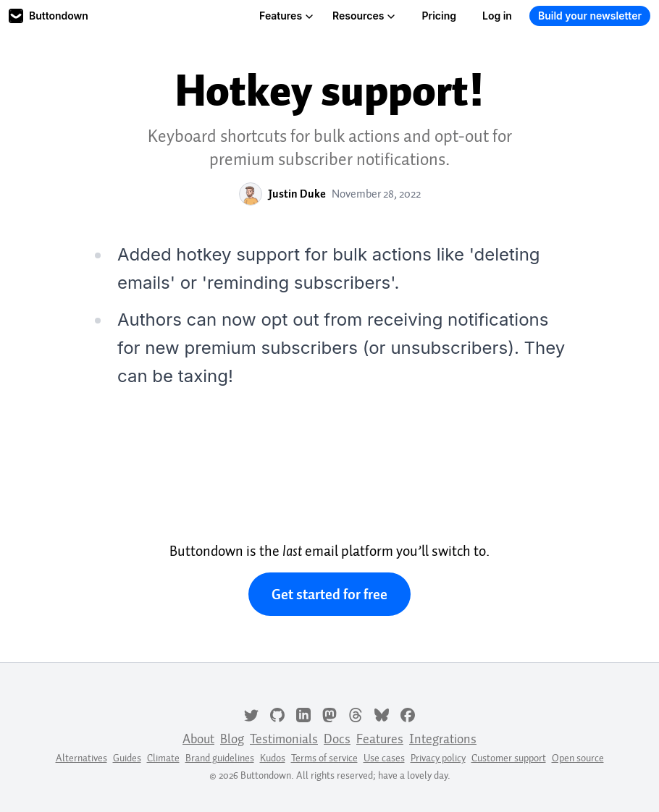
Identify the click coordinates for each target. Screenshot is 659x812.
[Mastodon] (329, 714)
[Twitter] (251, 714)
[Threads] (356, 714)
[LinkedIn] (303, 714)
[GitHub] (277, 714)
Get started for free (329, 594)
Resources (364, 16)
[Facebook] (408, 714)
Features (286, 16)
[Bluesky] (382, 714)
